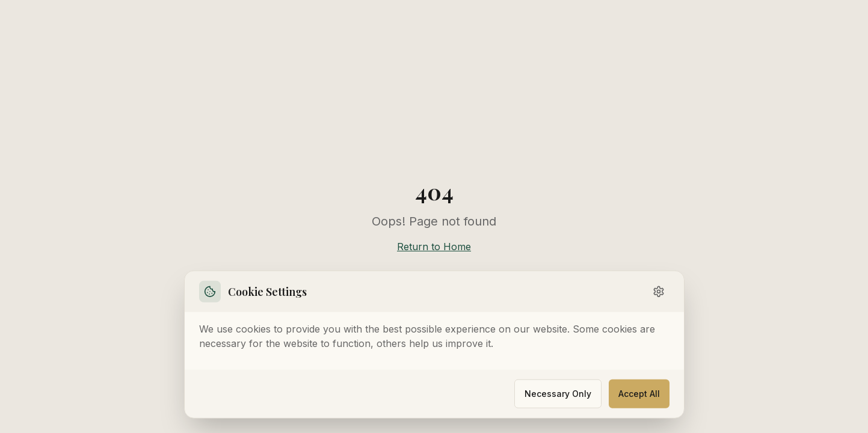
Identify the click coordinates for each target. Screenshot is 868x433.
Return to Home (434, 247)
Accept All (639, 392)
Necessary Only (558, 392)
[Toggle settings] (659, 290)
